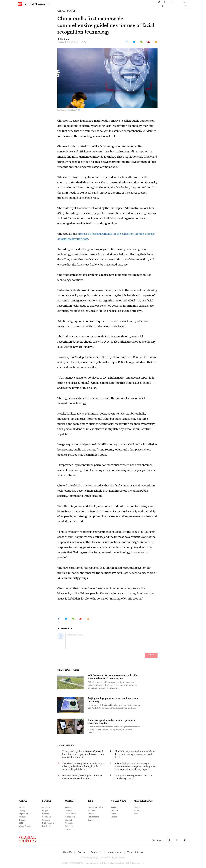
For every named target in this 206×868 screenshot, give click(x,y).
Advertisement (114, 852)
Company (46, 820)
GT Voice (46, 807)
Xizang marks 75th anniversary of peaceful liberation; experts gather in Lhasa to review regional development (83, 754)
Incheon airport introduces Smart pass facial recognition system (112, 721)
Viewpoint (69, 823)
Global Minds (71, 814)
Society (22, 811)
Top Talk (69, 820)
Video (113, 807)
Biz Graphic (47, 826)
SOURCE (47, 801)
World (136, 811)
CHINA (61, 11)
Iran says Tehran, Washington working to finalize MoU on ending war (82, 777)
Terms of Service (135, 852)
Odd (21, 823)
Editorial (69, 807)
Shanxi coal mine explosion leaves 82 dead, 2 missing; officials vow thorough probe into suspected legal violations (84, 766)
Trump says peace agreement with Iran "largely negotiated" (133, 777)
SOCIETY (72, 11)
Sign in (185, 4)
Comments (47, 817)
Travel (91, 820)
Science (22, 820)
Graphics (115, 811)
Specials (114, 817)
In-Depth (137, 807)
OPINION (70, 801)
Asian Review (71, 817)
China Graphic (25, 826)
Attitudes (92, 811)
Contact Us (96, 852)
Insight (45, 811)
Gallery (114, 814)
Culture (91, 814)
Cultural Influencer (96, 807)
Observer (69, 811)
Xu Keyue (65, 39)
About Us (67, 852)
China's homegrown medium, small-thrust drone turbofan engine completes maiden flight (135, 754)
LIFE (90, 801)
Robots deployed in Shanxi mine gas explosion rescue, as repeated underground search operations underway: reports (135, 766)
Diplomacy (24, 814)
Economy (46, 814)
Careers (81, 852)
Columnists (70, 826)
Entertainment (94, 817)
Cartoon (68, 829)
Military (23, 817)
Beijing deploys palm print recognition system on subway (113, 700)
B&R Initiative (48, 823)
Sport (136, 814)
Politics (22, 807)
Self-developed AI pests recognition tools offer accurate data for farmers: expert (113, 677)
